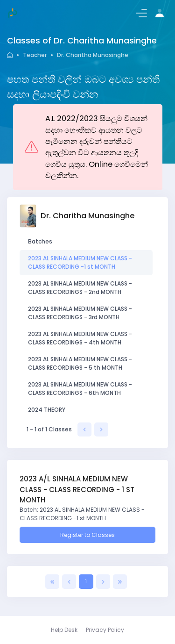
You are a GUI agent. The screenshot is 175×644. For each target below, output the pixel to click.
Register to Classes (87, 535)
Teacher (35, 55)
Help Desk (64, 630)
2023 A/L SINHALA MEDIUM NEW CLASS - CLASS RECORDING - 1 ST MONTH (77, 489)
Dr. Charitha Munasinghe (93, 55)
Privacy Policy (105, 630)
